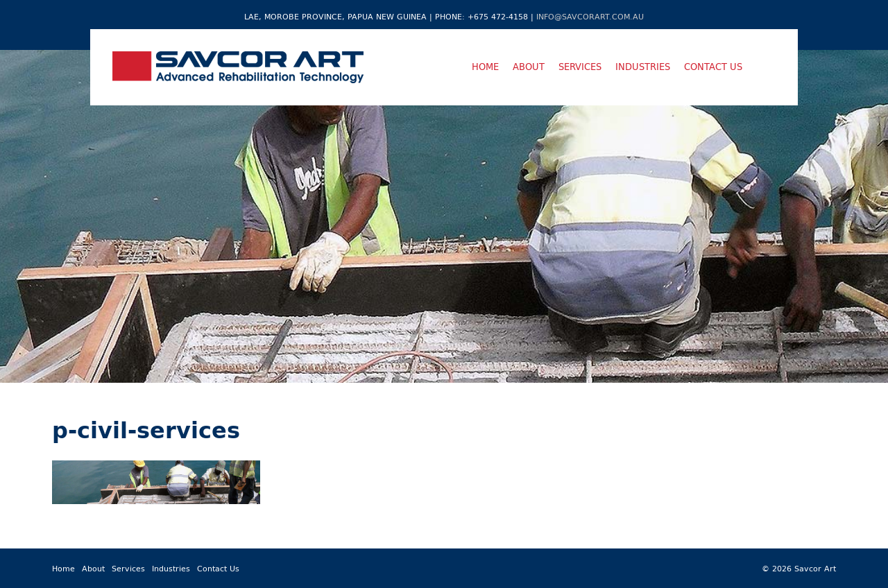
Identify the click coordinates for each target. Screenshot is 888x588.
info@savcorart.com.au (590, 16)
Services (580, 67)
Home (485, 67)
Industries (643, 67)
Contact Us (713, 67)
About (529, 67)
